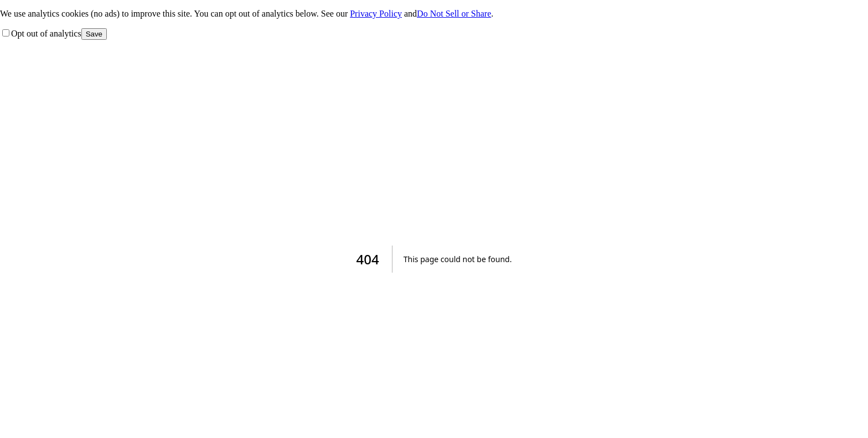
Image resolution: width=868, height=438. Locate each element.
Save (94, 34)
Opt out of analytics (42, 33)
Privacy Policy (376, 14)
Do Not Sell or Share (454, 14)
